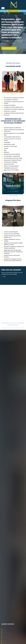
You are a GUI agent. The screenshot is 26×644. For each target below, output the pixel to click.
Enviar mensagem (9, 48)
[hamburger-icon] (3, 8)
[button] (10, 94)
